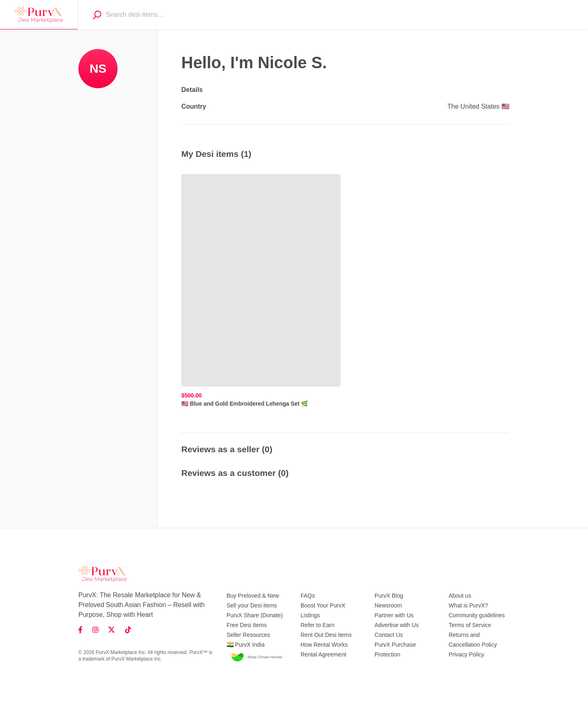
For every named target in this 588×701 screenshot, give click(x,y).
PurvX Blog (389, 596)
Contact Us (389, 635)
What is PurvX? (468, 605)
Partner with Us (394, 615)
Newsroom (388, 605)
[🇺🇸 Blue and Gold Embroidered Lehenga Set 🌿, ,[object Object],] (261, 291)
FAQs (308, 596)
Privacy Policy (467, 654)
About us (460, 596)
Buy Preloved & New (253, 596)
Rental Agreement (323, 654)
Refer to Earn (317, 625)
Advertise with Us (396, 625)
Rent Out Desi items (326, 635)
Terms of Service (470, 625)
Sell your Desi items (252, 605)
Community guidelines (477, 615)
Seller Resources (248, 635)
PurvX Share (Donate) (255, 615)
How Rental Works (324, 645)
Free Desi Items (247, 625)
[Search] (97, 15)
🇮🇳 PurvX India (246, 645)
